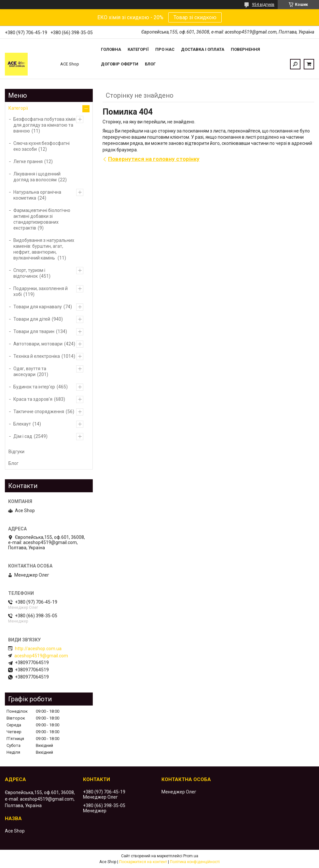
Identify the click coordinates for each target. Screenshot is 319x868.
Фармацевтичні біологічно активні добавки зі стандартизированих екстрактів (42, 219)
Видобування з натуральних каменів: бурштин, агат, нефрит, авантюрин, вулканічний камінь (44, 249)
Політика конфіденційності (195, 862)
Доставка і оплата (203, 49)
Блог (150, 64)
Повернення (245, 49)
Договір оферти (120, 64)
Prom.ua (191, 856)
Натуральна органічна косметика (37, 195)
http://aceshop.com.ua (38, 649)
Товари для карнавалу (38, 307)
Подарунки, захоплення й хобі (41, 291)
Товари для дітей (32, 319)
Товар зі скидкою (195, 17)
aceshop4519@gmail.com (41, 656)
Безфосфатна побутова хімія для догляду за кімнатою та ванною (44, 125)
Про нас (165, 49)
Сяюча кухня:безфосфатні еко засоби (42, 146)
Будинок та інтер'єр (34, 387)
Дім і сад (23, 436)
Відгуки (16, 452)
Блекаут (22, 424)
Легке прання (28, 161)
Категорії (138, 49)
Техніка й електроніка (37, 356)
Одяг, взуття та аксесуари (30, 371)
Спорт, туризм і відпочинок (29, 273)
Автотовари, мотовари (38, 344)
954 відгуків (263, 5)
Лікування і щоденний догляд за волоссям (37, 177)
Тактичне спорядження (39, 412)
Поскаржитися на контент (143, 862)
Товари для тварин (34, 331)
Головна (111, 49)
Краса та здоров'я (33, 399)
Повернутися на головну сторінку (154, 159)
